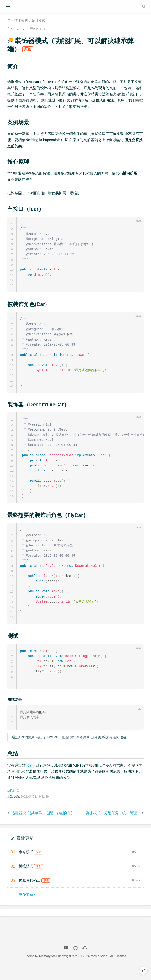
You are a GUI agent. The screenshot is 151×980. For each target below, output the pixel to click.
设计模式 (38, 21)
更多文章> (27, 907)
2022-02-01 (40, 29)
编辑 (11, 803)
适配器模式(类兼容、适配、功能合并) (42, 825)
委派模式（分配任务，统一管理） (113, 825)
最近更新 (25, 850)
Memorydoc (18, 29)
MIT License (118, 968)
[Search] (144, 6)
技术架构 (21, 21)
